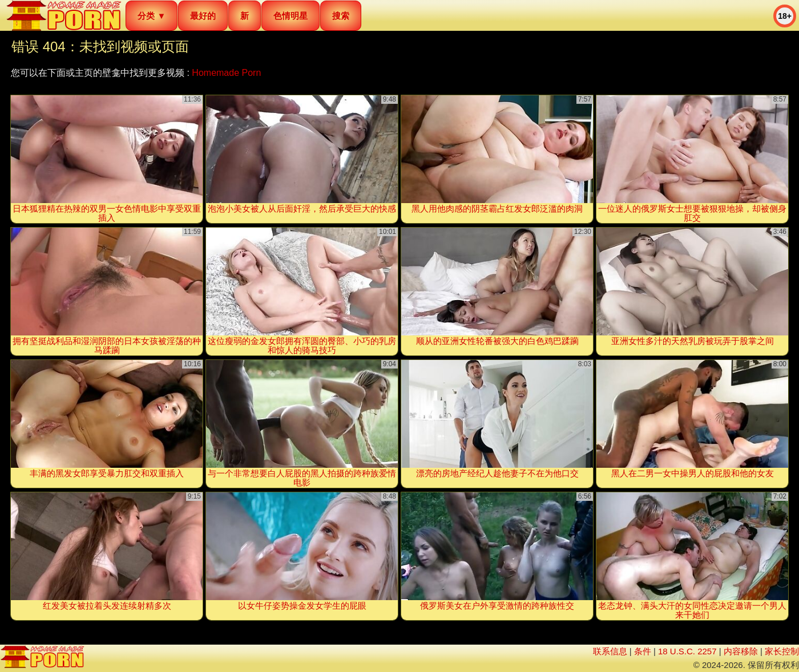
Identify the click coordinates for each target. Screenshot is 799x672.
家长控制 (782, 651)
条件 (643, 651)
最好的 (203, 16)
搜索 (341, 16)
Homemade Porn (226, 73)
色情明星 (290, 16)
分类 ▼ (152, 16)
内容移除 (741, 651)
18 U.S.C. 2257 (687, 651)
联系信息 (610, 651)
